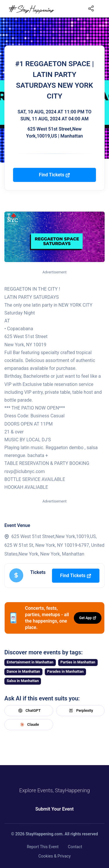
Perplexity (80, 711)
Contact (75, 847)
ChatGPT (29, 711)
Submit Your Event (55, 809)
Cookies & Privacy (54, 856)
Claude (29, 725)
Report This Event (43, 847)
